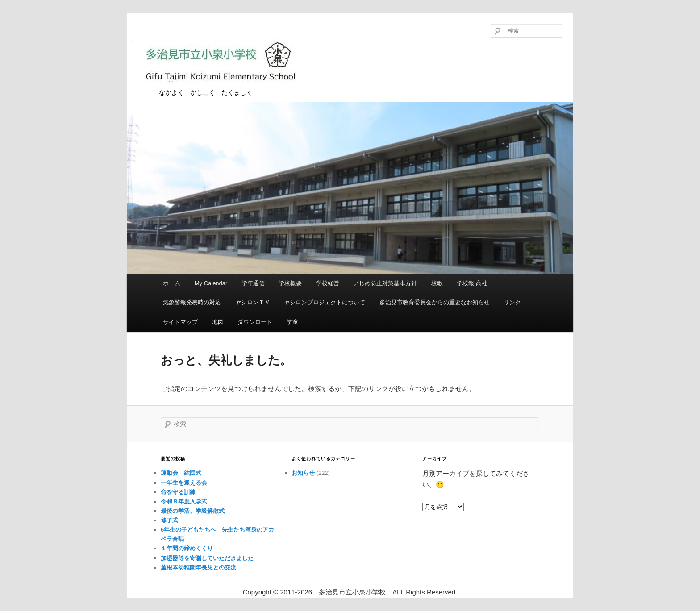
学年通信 (253, 283)
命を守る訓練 (178, 492)
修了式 (169, 520)
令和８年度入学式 (184, 501)
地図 (218, 322)
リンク (512, 302)
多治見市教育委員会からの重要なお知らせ (435, 302)
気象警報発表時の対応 (192, 302)
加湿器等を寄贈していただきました (207, 558)
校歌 (437, 283)
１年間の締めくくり (187, 548)
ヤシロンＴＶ (253, 302)
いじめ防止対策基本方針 (385, 283)
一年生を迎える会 (184, 483)
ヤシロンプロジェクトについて (325, 302)
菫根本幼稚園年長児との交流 (198, 567)
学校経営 (328, 283)
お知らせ (303, 473)
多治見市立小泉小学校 (221, 64)
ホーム (172, 283)
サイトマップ (180, 322)
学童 (292, 322)
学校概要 (290, 283)
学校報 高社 (472, 283)
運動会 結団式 (181, 473)
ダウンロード (255, 322)
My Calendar (211, 283)
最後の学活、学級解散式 (193, 511)
